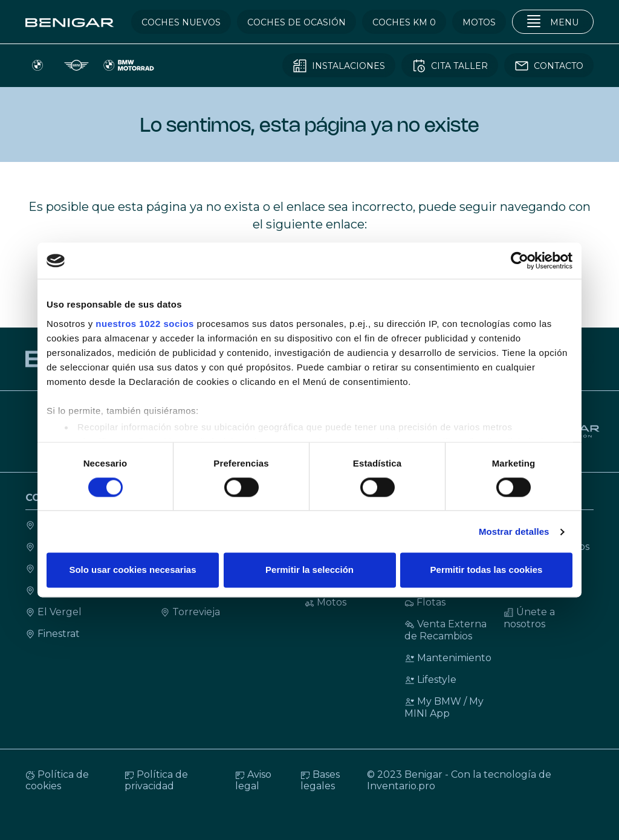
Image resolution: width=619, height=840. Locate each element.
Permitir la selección (309, 570)
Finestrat (53, 634)
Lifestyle (430, 680)
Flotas (425, 602)
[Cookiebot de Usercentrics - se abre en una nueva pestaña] (520, 260)
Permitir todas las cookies (487, 570)
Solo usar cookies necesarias (132, 570)
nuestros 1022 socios (145, 324)
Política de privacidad (156, 780)
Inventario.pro (401, 786)
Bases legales (320, 780)
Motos (326, 602)
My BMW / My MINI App (444, 707)
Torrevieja (190, 612)
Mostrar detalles (514, 531)
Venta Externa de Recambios (446, 630)
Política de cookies (57, 780)
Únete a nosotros (529, 618)
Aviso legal (253, 780)
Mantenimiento (448, 658)
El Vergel (53, 612)
